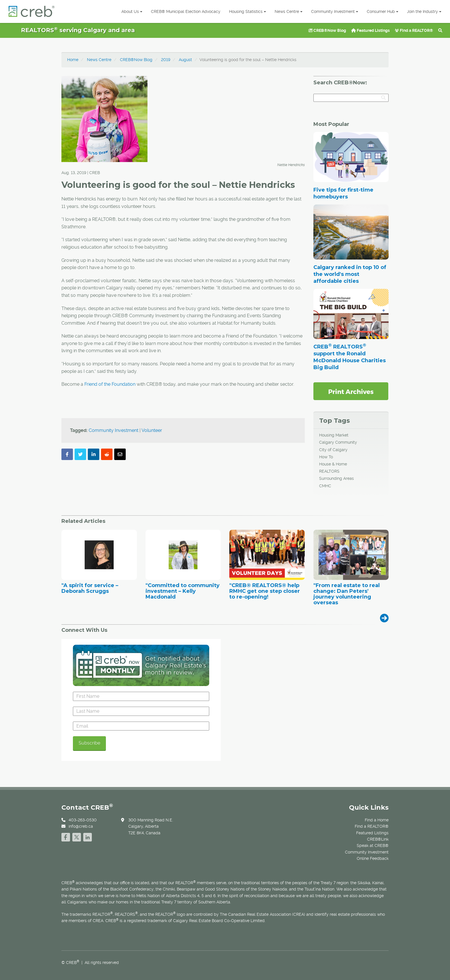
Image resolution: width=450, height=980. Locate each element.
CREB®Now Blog (327, 30)
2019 (166, 60)
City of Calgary (333, 450)
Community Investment (335, 11)
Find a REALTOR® (414, 30)
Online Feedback (373, 858)
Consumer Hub (383, 11)
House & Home (333, 464)
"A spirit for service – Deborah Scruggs (90, 589)
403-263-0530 (83, 820)
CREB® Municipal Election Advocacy (186, 11)
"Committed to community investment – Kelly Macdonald (183, 591)
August (185, 60)
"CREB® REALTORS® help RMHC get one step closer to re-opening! (265, 591)
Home (73, 60)
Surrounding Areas (336, 478)
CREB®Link (378, 839)
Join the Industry (424, 11)
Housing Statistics (248, 11)
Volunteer (152, 430)
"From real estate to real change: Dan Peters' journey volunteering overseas (347, 594)
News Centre (289, 11)
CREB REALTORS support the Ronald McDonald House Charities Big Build (350, 357)
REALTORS (329, 471)
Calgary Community (338, 442)
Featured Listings (371, 30)
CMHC (325, 486)
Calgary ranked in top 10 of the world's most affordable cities (350, 274)
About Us (132, 11)
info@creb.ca (81, 826)
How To (326, 457)
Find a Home (377, 820)
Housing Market (334, 435)
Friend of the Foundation (110, 384)
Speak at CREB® (373, 845)
